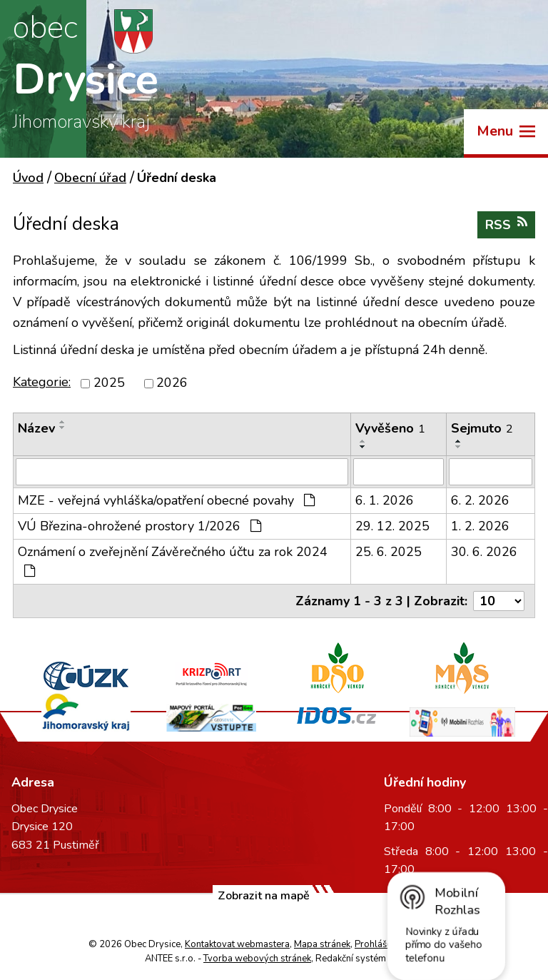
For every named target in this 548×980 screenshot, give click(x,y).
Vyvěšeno (390, 428)
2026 (172, 383)
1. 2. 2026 (480, 526)
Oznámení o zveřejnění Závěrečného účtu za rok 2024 (173, 560)
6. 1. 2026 (385, 500)
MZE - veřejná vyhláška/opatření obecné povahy (166, 500)
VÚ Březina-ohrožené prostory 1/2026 (139, 526)
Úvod (28, 178)
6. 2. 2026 (480, 500)
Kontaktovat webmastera (237, 944)
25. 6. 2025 (389, 552)
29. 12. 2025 (392, 526)
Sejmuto (482, 428)
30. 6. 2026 (484, 552)
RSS (506, 224)
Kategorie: (42, 382)
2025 (109, 383)
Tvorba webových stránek (257, 959)
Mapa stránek (322, 944)
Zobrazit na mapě (264, 896)
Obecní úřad (90, 178)
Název (36, 428)
